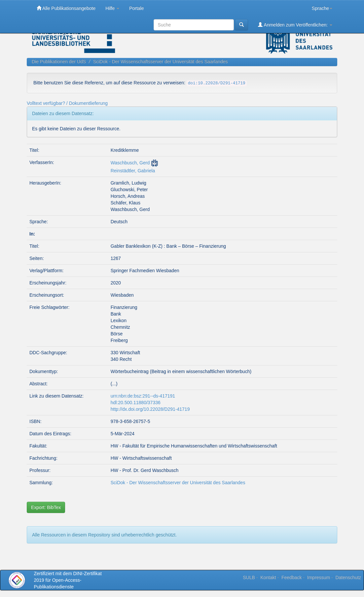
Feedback (291, 577)
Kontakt (268, 577)
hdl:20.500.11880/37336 (136, 403)
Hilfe (112, 8)
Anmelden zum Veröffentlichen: (295, 25)
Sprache (322, 8)
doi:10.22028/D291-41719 (217, 83)
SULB (249, 577)
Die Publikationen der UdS (59, 62)
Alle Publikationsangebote (66, 8)
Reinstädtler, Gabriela (133, 171)
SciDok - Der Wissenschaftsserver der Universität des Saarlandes (161, 62)
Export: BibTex (46, 507)
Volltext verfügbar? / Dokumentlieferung (67, 103)
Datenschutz (348, 577)
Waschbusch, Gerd (130, 163)
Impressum (319, 577)
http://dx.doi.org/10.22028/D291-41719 (150, 409)
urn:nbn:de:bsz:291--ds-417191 (143, 396)
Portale (136, 8)
